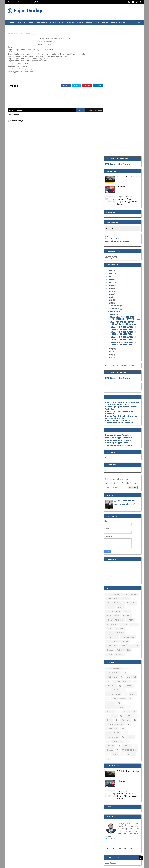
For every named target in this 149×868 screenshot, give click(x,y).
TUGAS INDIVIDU (123, 521)
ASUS (108, 108)
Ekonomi (29, 22)
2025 (110, 145)
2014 (110, 172)
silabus (110, 521)
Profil (89, 22)
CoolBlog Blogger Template (118, 314)
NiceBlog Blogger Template (118, 312)
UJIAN (109, 526)
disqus (84, 110)
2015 (110, 169)
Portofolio (102, 22)
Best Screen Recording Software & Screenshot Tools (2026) (122, 275)
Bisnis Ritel (42, 22)
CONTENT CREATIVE (115, 474)
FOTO (120, 479)
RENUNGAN (111, 517)
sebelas (124, 517)
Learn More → (111, 710)
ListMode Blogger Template (118, 309)
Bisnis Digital (57, 22)
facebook (93, 110)
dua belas (131, 474)
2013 (110, 174)
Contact (24, 2)
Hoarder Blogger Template (118, 307)
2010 (110, 226)
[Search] (116, 799)
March (113, 186)
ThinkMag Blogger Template (119, 317)
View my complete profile (125, 375)
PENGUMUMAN (127, 509)
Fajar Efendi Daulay (125, 372)
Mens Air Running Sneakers (118, 113)
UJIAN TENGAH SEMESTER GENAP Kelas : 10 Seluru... (123, 194)
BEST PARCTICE (131, 466)
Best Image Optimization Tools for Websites (121, 279)
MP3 (125, 496)
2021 (110, 151)
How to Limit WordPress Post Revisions (119, 284)
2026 (110, 142)
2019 (110, 157)
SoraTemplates (21, 865)
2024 (110, 148)
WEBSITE (119, 526)
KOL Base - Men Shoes (117, 36)
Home (10, 2)
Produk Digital (119, 22)
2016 (110, 166)
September (115, 183)
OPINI (109, 500)
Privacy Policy (35, 2)
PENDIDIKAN (112, 509)
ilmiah (127, 483)
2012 (110, 220)
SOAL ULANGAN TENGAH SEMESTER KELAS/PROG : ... (124, 189)
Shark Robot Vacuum (115, 110)
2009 (110, 229)
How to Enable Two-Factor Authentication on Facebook (119, 293)
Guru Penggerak (113, 483)
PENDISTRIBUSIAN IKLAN (128, 48)
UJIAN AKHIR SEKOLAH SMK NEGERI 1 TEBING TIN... (123, 200)
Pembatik (119, 500)
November (115, 180)
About (17, 2)
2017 (110, 163)
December (115, 177)
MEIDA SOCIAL (113, 496)
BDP (20, 22)
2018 (110, 160)
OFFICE (134, 496)
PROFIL (125, 513)
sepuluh (134, 517)
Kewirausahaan (75, 22)
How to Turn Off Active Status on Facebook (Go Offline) (121, 289)
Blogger (42, 865)
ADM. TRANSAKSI (114, 466)
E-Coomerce (122, 58)
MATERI (130, 491)
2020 (110, 154)
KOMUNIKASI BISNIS (115, 491)
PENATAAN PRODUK (115, 504)
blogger (75, 110)
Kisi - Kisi (126, 487)
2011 (109, 223)
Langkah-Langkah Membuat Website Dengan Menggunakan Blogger (126, 72)
